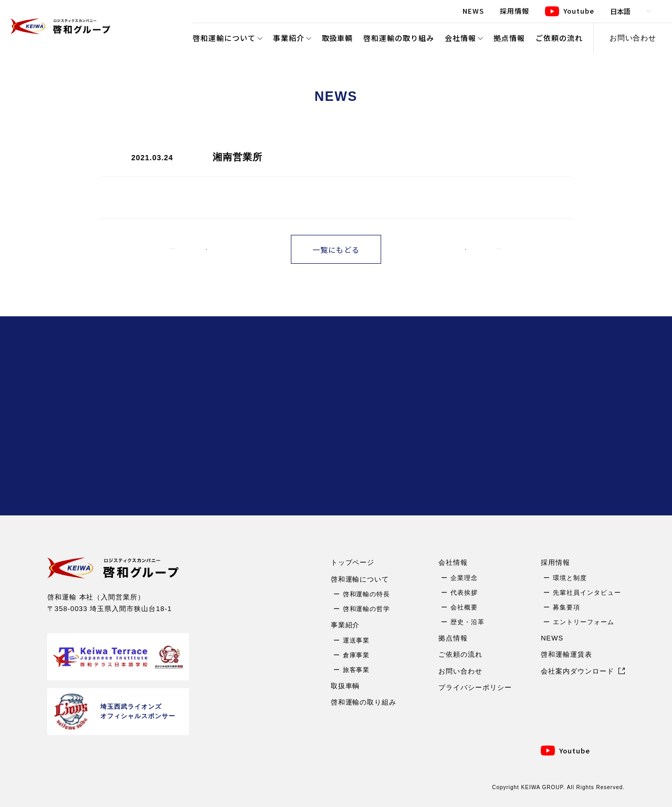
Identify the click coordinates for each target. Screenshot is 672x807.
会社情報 (460, 38)
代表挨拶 (464, 593)
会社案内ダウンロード (577, 671)
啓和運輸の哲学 (367, 609)
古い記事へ (482, 249)
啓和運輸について (224, 38)
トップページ (353, 562)
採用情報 (555, 562)
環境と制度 (570, 578)
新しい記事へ (194, 249)
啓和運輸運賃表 (566, 654)
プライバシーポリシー (475, 687)
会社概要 (464, 607)
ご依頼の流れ (559, 38)
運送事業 (356, 640)
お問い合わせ (633, 38)
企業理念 (464, 578)
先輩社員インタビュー (587, 593)
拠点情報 (509, 38)
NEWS (552, 638)
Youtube (575, 751)
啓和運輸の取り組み (399, 38)
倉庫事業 (356, 655)
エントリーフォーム (584, 622)
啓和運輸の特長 (367, 594)
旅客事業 (356, 670)
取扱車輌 (338, 38)
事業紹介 (289, 38)
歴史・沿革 (468, 622)
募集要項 (566, 607)
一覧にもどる (336, 250)
